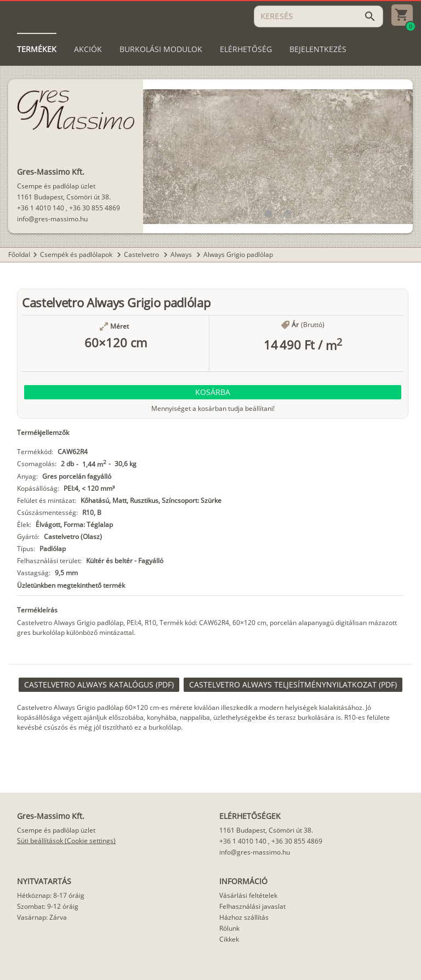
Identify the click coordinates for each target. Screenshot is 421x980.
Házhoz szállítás (244, 917)
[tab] (37, 49)
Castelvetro (142, 254)
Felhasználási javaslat (252, 906)
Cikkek (229, 939)
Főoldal (19, 254)
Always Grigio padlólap (238, 254)
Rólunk (229, 928)
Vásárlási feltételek (248, 895)
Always (182, 254)
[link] (99, 685)
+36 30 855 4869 (95, 208)
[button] (268, 214)
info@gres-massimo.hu (52, 219)
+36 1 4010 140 (41, 208)
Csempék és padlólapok (77, 254)
